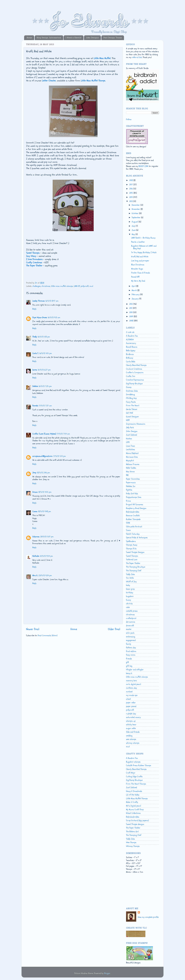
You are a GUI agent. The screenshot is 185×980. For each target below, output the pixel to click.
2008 (132, 321)
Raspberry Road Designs (136, 508)
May (134, 234)
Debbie (35, 386)
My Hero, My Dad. (138, 281)
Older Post (114, 629)
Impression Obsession (136, 424)
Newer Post (33, 629)
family (129, 644)
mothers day (131, 688)
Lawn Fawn (130, 446)
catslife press (132, 611)
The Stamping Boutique (136, 567)
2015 (131, 193)
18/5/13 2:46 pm (43, 473)
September (136, 217)
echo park (130, 633)
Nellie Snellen (131, 468)
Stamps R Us (131, 549)
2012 (131, 304)
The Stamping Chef (134, 571)
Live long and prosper (140, 261)
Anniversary (131, 343)
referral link (137, 57)
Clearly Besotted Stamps (136, 365)
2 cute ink (130, 332)
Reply (34, 309)
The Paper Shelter (133, 563)
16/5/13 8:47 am (52, 301)
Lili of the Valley (133, 795)
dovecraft (130, 626)
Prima (128, 501)
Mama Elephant (132, 453)
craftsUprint (131, 618)
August (135, 222)
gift (127, 662)
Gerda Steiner (132, 409)
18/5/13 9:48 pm (45, 511)
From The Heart (133, 406)
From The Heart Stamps (136, 784)
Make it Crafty (132, 802)
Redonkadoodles (133, 512)
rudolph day (131, 714)
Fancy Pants (131, 402)
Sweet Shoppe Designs (135, 552)
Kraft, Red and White (140, 257)
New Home (130, 472)
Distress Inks (132, 391)
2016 (131, 189)
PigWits (129, 490)
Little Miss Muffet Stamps (137, 798)
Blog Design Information (49, 38)
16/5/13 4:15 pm (46, 353)
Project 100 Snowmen (135, 505)
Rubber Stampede (133, 519)
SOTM (128, 523)
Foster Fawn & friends (141, 273)
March (135, 290)
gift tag (129, 666)
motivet (129, 692)
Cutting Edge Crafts (134, 777)
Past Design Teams (113, 38)
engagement (131, 640)
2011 (131, 308)
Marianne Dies (132, 457)
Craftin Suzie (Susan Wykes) (44, 434)
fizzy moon (131, 655)
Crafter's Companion (135, 373)
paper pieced (131, 706)
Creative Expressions (135, 380)
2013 (131, 201)
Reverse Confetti (133, 516)
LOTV (128, 442)
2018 (131, 180)
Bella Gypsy (131, 351)
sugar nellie (131, 728)
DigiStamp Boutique (134, 384)
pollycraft (85, 286)
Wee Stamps (131, 842)
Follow (129, 119)
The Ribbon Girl (132, 832)
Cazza (35, 511)
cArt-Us (129, 604)
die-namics (131, 622)
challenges (37, 286)
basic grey (130, 589)
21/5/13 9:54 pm (46, 556)
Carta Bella (131, 362)
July (134, 226)
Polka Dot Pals (132, 494)
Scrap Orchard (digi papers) (137, 820)
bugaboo (130, 596)
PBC (127, 475)
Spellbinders (131, 541)
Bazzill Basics (132, 347)
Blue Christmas (138, 265)
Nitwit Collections (133, 813)
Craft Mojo (131, 773)
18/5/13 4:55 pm (45, 492)
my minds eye (132, 695)
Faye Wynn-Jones (40, 317)
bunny (128, 600)
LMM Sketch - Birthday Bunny (143, 238)
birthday (130, 593)
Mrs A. (35, 575)
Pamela (35, 406)
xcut (91, 286)
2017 (131, 185)
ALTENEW (130, 340)
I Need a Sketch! (73, 38)
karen (35, 370)
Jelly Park (130, 428)
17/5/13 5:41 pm (60, 456)
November (136, 209)
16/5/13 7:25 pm (45, 386)
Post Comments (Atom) (48, 636)
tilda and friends (133, 732)
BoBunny (130, 358)
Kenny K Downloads (134, 791)
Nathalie (36, 556)
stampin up (131, 721)
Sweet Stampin (132, 556)
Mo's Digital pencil (133, 806)
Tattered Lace (132, 560)
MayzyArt (130, 461)
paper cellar (131, 703)
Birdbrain (130, 354)
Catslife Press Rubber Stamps (139, 765)
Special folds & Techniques (137, 538)
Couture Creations (134, 369)
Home (29, 38)
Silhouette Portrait (134, 527)
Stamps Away (132, 545)
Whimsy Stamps (133, 846)
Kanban (129, 439)
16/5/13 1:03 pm (44, 337)
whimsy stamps (133, 743)
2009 (132, 316)
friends (129, 659)
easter (129, 629)
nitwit (128, 699)
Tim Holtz (130, 578)
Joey (34, 473)
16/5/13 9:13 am (54, 317)
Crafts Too (131, 376)
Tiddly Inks (130, 574)
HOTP (128, 420)
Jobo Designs (92, 38)
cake (128, 607)
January (135, 299)
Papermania (131, 483)
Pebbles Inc (131, 486)
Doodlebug (130, 394)
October (135, 213)
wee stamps (131, 739)
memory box (131, 681)
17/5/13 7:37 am (45, 406)
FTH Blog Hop (131, 398)
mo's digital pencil (133, 684)
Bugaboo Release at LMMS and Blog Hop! (144, 247)
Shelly (35, 337)
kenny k (129, 673)
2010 (131, 312)
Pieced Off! (135, 277)
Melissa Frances (133, 464)
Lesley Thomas (39, 301)
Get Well (129, 413)
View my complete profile (148, 917)
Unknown (36, 537)
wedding (129, 736)
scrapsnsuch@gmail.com (42, 456)
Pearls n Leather (138, 242)
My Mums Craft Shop (135, 810)
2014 (131, 197)
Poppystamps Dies (134, 497)
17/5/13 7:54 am (63, 434)
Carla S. (35, 353)
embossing (131, 637)
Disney (129, 387)
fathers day (131, 648)
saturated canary (133, 717)
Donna (35, 492)
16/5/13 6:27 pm (44, 370)
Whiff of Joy (131, 582)
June (134, 230)
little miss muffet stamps (62, 286)
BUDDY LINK (143, 166)
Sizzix (128, 530)
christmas (46, 286)
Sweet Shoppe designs (135, 824)
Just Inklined (131, 435)
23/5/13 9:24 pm (45, 575)
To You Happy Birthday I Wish (144, 252)
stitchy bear (131, 725)
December (136, 205)
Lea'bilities (130, 450)
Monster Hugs (137, 269)
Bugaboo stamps (133, 762)
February (136, 294)
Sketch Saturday (133, 534)
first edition (131, 651)
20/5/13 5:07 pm (47, 537)
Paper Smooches (133, 479)
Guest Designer (132, 417)
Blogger (107, 973)
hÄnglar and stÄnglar (135, 670)
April (134, 286)
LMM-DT (77, 286)
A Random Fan (132, 336)
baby (128, 585)
